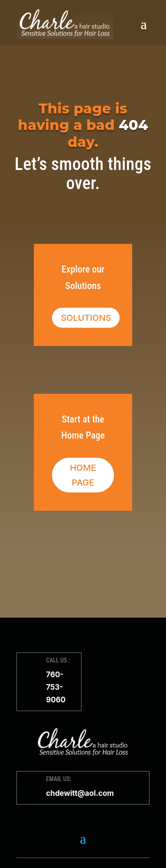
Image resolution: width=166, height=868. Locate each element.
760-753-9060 (56, 687)
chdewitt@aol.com (80, 793)
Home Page (83, 475)
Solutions (86, 318)
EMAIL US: (59, 779)
